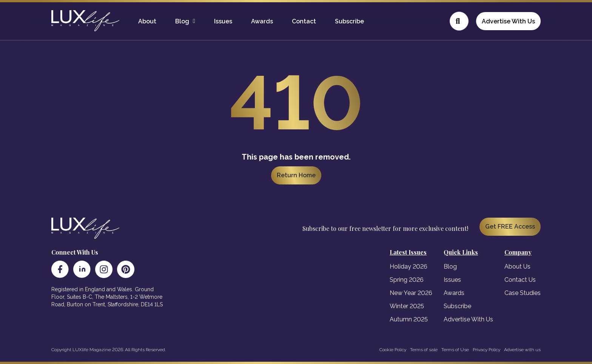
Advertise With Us (508, 21)
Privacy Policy (486, 350)
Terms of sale (424, 350)
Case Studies (523, 293)
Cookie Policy (393, 350)
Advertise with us (522, 350)
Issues (223, 21)
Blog (182, 21)
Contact (304, 21)
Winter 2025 (407, 306)
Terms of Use (455, 350)
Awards (262, 21)
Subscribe (349, 21)
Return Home (296, 175)
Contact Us (520, 280)
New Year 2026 (411, 293)
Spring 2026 (407, 280)
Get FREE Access (510, 227)
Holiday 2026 (409, 266)
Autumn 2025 (409, 319)
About (147, 21)
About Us (517, 266)
